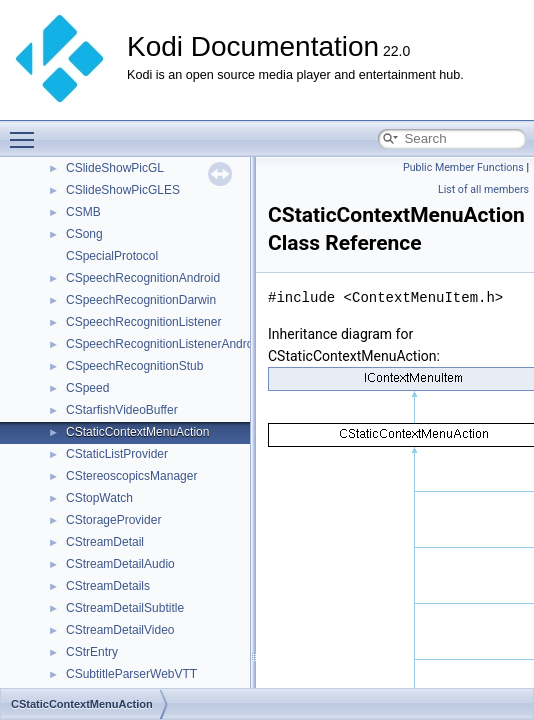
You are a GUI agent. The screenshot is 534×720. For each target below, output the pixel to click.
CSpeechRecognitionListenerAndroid (164, 344)
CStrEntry (92, 652)
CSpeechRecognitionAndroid (143, 278)
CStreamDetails (108, 586)
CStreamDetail (105, 542)
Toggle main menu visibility (27, 131)
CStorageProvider (113, 520)
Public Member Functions (463, 167)
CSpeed (87, 388)
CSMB (83, 212)
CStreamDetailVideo (120, 630)
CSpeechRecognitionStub (134, 366)
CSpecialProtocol (112, 256)
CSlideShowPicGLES (123, 190)
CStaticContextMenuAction (137, 432)
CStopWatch (99, 498)
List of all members (483, 189)
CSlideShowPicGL (115, 168)
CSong (84, 234)
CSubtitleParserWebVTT (131, 674)
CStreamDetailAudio (120, 564)
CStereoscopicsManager (131, 476)
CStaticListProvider (117, 454)
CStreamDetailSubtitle (125, 608)
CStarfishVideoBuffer (122, 410)
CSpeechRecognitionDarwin (141, 300)
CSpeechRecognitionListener (143, 322)
